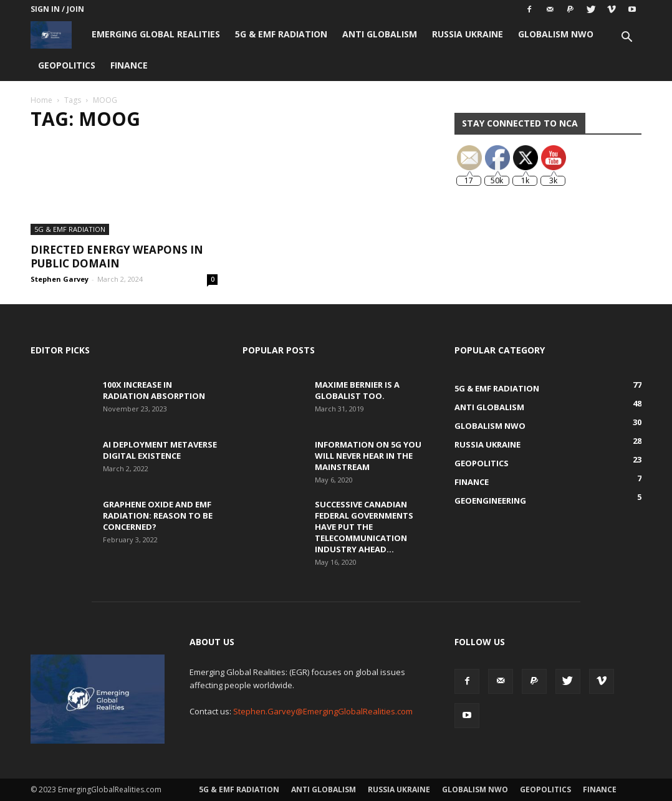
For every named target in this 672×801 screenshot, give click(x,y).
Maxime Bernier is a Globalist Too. (357, 390)
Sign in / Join (57, 9)
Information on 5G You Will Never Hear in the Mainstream (368, 456)
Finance (129, 65)
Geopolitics (67, 65)
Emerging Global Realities (156, 34)
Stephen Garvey (60, 279)
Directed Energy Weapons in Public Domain (117, 257)
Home (41, 100)
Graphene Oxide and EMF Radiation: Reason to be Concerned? (158, 516)
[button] (626, 38)
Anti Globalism (380, 34)
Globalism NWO (556, 34)
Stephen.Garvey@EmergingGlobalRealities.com (323, 711)
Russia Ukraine (468, 34)
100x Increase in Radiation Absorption (154, 390)
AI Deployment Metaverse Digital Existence (160, 450)
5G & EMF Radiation (281, 34)
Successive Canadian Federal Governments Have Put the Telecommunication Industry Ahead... (364, 527)
